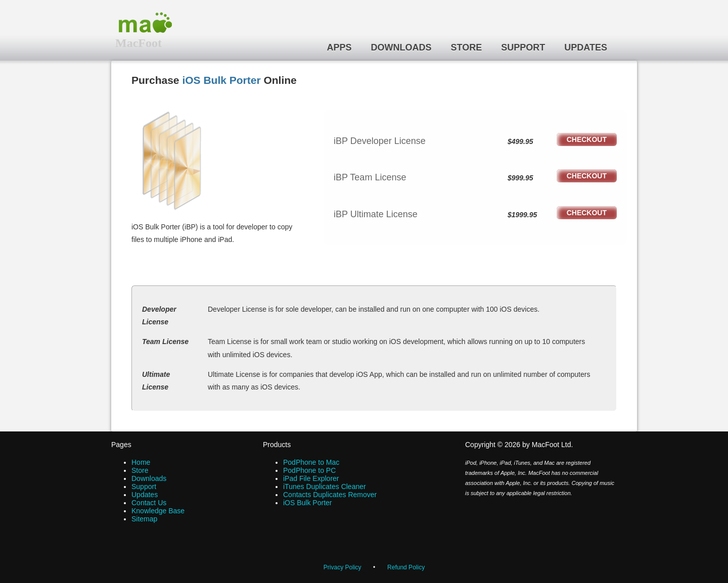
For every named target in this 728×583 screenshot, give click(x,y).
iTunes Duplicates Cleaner (325, 487)
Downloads (401, 47)
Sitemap (144, 519)
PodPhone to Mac (311, 462)
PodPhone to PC (309, 470)
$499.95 (520, 141)
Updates (586, 47)
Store (467, 47)
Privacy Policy (343, 567)
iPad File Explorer (311, 478)
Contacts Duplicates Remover (330, 495)
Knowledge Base (158, 511)
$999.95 (520, 178)
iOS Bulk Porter (221, 80)
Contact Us (149, 503)
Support (523, 47)
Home (141, 462)
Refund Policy (406, 567)
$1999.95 (522, 215)
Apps (339, 47)
